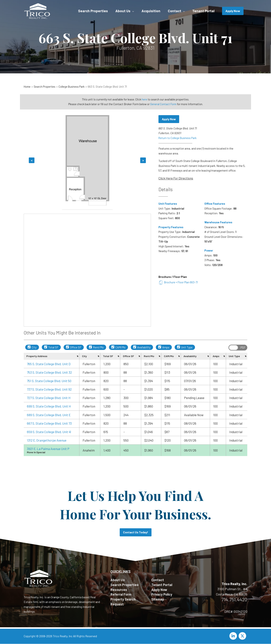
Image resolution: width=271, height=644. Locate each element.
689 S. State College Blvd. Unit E (49, 415)
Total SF (51, 347)
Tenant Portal (162, 585)
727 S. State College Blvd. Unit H (49, 398)
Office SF (74, 347)
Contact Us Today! (135, 532)
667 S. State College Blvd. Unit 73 (49, 423)
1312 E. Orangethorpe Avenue (47, 440)
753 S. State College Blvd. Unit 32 (49, 372)
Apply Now (169, 119)
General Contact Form (163, 104)
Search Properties (124, 585)
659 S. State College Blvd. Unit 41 (49, 432)
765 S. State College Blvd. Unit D (49, 364)
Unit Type (185, 347)
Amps (164, 347)
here (144, 99)
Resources (119, 590)
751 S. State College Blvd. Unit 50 (49, 381)
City (32, 347)
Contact (158, 580)
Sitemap (158, 600)
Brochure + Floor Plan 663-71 (178, 282)
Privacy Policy (162, 595)
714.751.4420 (234, 600)
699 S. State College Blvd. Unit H (49, 406)
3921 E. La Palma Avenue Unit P (48, 449)
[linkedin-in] (234, 636)
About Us (118, 580)
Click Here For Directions (176, 178)
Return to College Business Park (178, 138)
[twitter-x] (243, 636)
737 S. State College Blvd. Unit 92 (49, 389)
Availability (142, 347)
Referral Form (121, 595)
